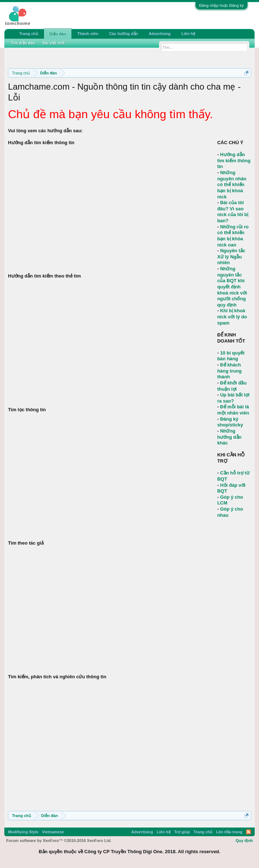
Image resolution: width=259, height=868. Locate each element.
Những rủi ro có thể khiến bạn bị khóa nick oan (233, 236)
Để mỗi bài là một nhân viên (233, 410)
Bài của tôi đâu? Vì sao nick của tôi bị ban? (233, 212)
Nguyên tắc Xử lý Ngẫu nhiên (231, 257)
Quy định (244, 841)
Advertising (160, 34)
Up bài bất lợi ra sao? (233, 398)
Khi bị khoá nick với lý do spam (232, 317)
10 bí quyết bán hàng (231, 356)
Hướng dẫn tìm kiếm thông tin (234, 160)
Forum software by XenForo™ (59, 841)
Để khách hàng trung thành (229, 371)
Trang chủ (29, 34)
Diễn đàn (58, 34)
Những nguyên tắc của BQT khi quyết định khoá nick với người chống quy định (232, 287)
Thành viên (88, 34)
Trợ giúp (182, 832)
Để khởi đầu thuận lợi (232, 386)
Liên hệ (188, 34)
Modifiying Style (23, 832)
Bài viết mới (54, 43)
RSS (249, 832)
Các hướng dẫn (123, 34)
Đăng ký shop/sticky (230, 422)
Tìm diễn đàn (23, 43)
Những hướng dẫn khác (229, 437)
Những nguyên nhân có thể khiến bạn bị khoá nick (232, 185)
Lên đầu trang (229, 832)
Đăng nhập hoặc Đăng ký (221, 5)
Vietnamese (53, 832)
